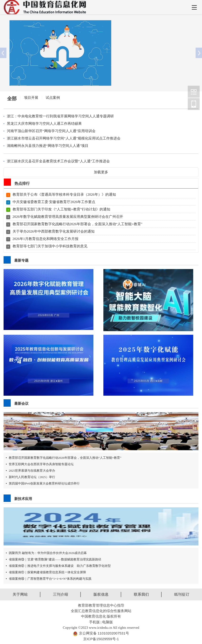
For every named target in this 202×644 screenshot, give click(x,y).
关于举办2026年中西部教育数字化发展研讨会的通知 (54, 231)
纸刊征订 (182, 594)
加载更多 (101, 172)
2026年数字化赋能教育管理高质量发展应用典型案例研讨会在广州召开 (68, 217)
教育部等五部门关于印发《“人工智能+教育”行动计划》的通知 (62, 209)
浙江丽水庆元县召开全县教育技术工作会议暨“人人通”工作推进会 (58, 161)
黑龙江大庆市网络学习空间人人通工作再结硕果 (44, 124)
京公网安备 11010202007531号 (103, 633)
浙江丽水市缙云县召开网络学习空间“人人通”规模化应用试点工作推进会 (64, 138)
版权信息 (101, 594)
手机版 (94, 622)
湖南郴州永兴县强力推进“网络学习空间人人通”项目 (48, 146)
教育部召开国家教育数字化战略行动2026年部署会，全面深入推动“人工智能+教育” (78, 224)
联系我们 (141, 594)
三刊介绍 (61, 594)
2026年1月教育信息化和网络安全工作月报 (46, 239)
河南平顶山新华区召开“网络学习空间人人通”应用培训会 (51, 131)
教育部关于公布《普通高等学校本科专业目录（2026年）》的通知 (64, 195)
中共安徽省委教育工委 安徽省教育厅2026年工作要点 (54, 202)
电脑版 (108, 622)
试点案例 (53, 98)
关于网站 (20, 594)
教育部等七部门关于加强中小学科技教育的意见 (50, 246)
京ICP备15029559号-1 (101, 639)
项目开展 (31, 98)
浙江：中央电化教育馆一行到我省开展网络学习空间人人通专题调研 (60, 116)
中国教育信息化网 (194, 92)
